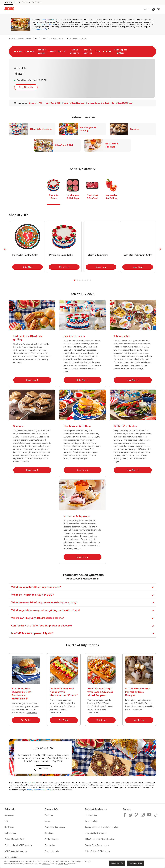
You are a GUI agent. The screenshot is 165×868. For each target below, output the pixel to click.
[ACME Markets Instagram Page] (143, 816)
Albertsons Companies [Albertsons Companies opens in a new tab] (55, 827)
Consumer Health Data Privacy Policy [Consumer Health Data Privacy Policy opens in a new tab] (102, 827)
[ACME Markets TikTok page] (156, 816)
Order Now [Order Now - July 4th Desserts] (89, 380)
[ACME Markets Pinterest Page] (137, 816)
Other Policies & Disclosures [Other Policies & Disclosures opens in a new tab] (97, 851)
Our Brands (9, 827)
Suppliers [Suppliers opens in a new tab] (49, 833)
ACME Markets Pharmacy (16, 851)
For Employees (51, 839)
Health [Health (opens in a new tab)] (17, 2)
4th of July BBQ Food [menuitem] (122, 103)
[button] (149, 9)
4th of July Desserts (42, 129)
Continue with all (135, 863)
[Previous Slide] (5, 249)
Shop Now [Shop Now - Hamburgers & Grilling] (89, 470)
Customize (46, 864)
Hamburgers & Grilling (93, 129)
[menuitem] (18, 51)
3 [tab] (80, 280)
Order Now (33, 267)
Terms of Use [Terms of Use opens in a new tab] (91, 815)
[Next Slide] (160, 249)
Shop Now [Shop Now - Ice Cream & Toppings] (89, 557)
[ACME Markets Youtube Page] (149, 816)
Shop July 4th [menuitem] (36, 103)
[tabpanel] (27, 247)
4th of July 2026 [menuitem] (52, 103)
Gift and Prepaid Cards (15, 839)
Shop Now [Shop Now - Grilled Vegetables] (139, 470)
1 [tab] (75, 280)
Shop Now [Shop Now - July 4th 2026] (139, 380)
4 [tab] (82, 280)
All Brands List (11, 857)
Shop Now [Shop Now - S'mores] (39, 470)
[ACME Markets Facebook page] (125, 816)
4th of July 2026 (65, 145)
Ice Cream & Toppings (118, 145)
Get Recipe (30, 720)
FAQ (6, 821)
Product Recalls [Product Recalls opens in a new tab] (52, 851)
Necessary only (117, 863)
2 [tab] (77, 280)
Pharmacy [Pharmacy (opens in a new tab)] (26, 2)
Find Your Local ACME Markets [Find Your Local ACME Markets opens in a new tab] (18, 845)
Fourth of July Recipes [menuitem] (73, 103)
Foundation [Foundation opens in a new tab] (50, 845)
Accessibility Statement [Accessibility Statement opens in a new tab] (96, 833)
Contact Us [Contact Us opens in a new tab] (9, 815)
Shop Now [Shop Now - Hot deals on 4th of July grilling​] (39, 380)
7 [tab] (90, 280)
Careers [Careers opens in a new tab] (48, 821)
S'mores (136, 129)
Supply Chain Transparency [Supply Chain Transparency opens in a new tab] (97, 845)
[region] (82, 863)
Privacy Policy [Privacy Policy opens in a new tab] (91, 821)
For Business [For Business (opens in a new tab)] (37, 2)
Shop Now (45, 768)
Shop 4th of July (26, 87)
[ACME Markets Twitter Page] (131, 816)
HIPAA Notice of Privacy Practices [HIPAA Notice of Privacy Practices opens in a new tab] (100, 839)
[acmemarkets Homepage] (9, 9)
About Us (49, 815)
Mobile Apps (10, 833)
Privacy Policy (64, 864)
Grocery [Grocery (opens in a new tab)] (9, 2)
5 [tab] (85, 280)
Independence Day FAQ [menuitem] (98, 103)
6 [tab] (88, 280)
